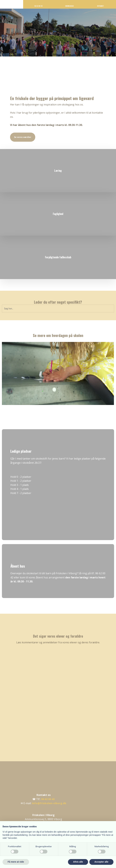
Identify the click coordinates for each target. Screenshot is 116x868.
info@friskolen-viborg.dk (49, 803)
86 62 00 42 (48, 799)
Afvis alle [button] (78, 862)
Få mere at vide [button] (16, 862)
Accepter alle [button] (101, 862)
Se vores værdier (23, 137)
